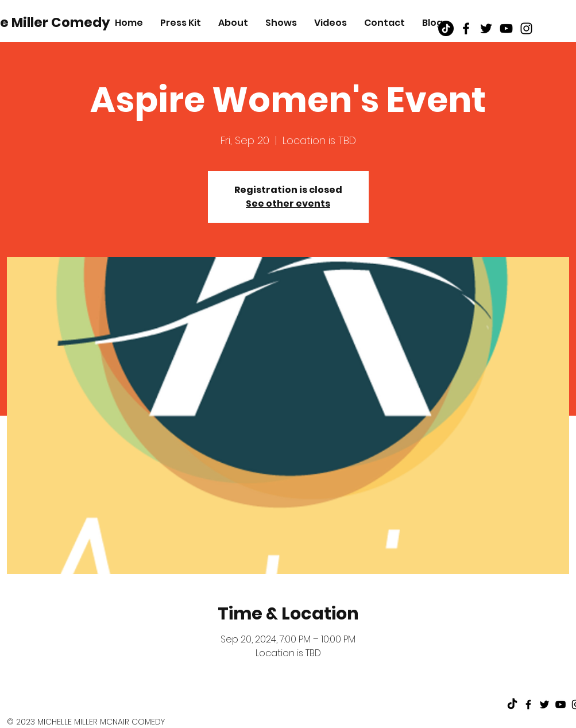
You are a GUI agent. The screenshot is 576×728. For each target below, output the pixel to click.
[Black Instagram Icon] (526, 28)
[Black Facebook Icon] (466, 28)
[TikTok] (446, 28)
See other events (288, 204)
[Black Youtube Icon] (506, 28)
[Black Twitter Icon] (486, 28)
